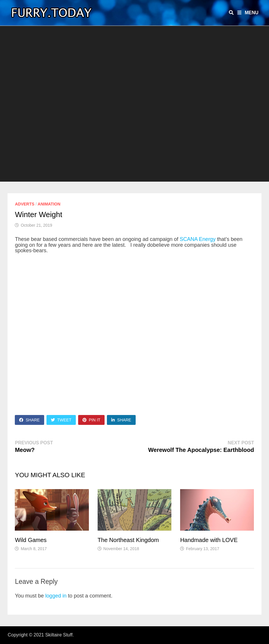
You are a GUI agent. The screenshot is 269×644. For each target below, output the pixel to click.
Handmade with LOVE (209, 540)
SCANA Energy (198, 239)
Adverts (25, 204)
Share (29, 420)
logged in (56, 596)
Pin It (92, 420)
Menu (248, 13)
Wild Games (31, 540)
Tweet (61, 420)
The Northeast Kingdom (128, 540)
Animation (49, 204)
